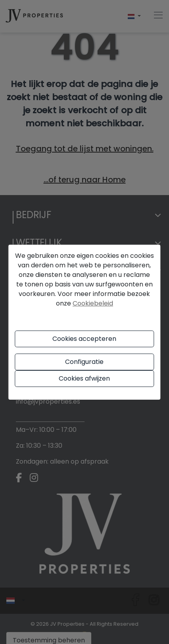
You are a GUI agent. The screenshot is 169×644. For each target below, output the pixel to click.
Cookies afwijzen (84, 378)
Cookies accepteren (84, 339)
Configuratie (84, 362)
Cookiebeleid (93, 303)
